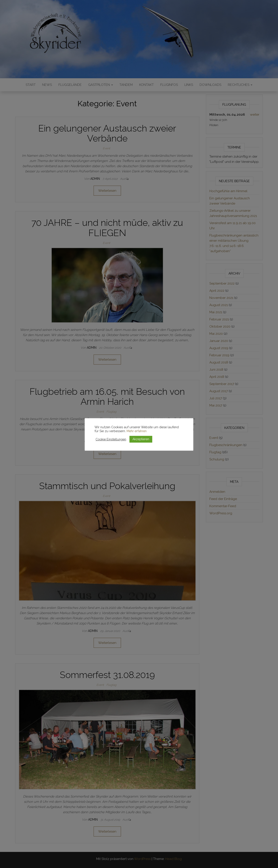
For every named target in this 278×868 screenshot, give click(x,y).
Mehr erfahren (137, 431)
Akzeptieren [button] (141, 439)
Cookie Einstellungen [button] (111, 439)
